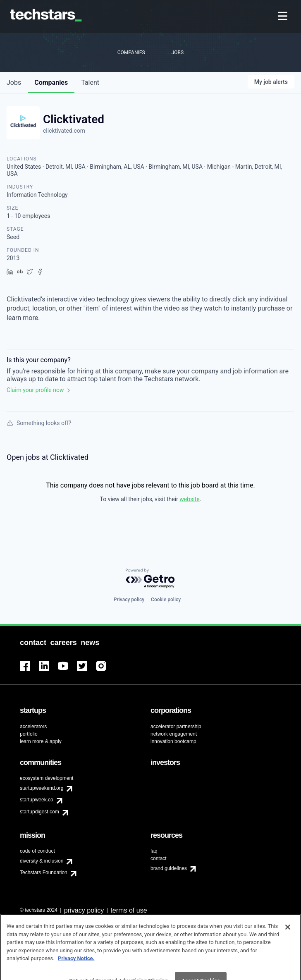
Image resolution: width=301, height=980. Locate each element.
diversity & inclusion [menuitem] (42, 861)
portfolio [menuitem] (29, 734)
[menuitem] (283, 17)
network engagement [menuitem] (174, 734)
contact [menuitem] (159, 858)
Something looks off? (39, 423)
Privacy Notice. (76, 969)
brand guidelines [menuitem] (169, 868)
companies (51, 82)
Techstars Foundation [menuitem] (44, 872)
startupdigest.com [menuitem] (39, 812)
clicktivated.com (64, 131)
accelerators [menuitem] (33, 727)
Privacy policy (129, 600)
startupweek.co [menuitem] (37, 800)
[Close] (288, 938)
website (189, 499)
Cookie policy (166, 600)
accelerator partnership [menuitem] (176, 727)
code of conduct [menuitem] (37, 851)
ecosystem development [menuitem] (47, 778)
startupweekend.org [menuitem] (42, 788)
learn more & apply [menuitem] (41, 741)
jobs (14, 82)
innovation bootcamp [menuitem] (173, 741)
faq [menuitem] (154, 851)
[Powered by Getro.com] (150, 579)
